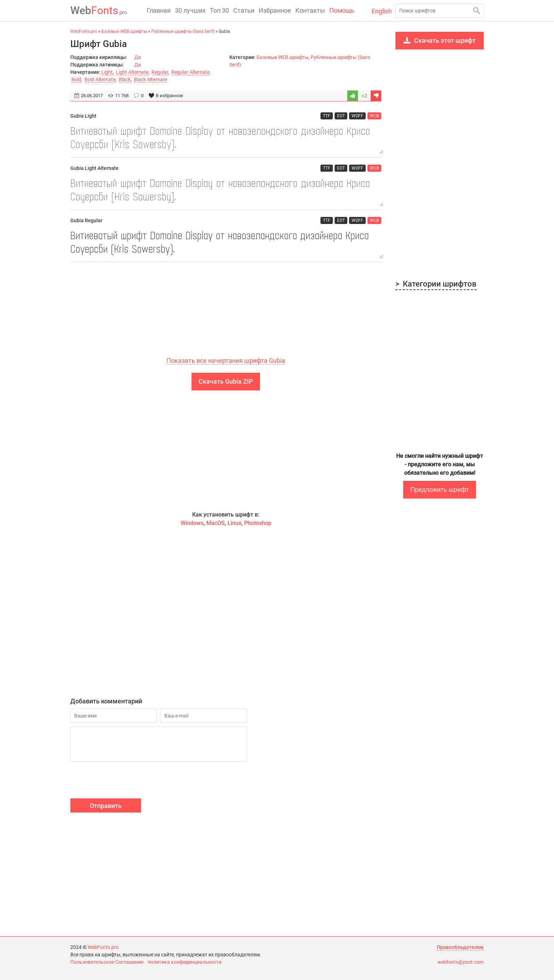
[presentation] (124, 781)
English (382, 11)
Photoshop (258, 523)
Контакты (310, 10)
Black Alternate (151, 79)
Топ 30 (219, 10)
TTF (327, 116)
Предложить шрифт (439, 490)
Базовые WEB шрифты (282, 57)
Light (107, 72)
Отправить (106, 806)
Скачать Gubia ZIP (226, 381)
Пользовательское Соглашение (107, 962)
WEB (374, 116)
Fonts (99, 10)
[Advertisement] (226, 316)
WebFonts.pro (103, 947)
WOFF (357, 116)
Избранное (275, 10)
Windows (192, 523)
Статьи (244, 10)
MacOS (216, 523)
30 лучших (190, 10)
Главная (159, 10)
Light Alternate (132, 72)
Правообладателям (460, 947)
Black (125, 79)
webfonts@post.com (461, 962)
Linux (234, 523)
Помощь (342, 10)
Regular (160, 72)
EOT (341, 116)
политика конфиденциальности (185, 962)
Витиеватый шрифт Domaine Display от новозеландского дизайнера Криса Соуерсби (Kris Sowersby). (226, 139)
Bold (76, 79)
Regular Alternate (190, 72)
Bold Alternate (100, 79)
